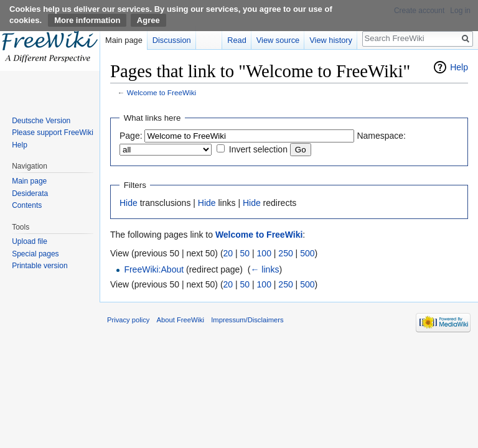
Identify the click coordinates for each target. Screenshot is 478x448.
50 (245, 253)
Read (237, 40)
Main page (124, 40)
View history (331, 40)
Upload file (30, 241)
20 (228, 253)
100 (264, 253)
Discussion (172, 40)
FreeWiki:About (154, 269)
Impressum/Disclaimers (247, 320)
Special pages (35, 254)
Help (459, 67)
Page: (131, 136)
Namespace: (381, 136)
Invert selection (258, 149)
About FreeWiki (180, 320)
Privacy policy (128, 320)
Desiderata (30, 194)
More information (87, 20)
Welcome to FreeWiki (162, 92)
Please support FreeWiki (53, 133)
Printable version (40, 266)
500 (307, 253)
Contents (27, 205)
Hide (129, 203)
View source (278, 40)
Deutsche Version (41, 121)
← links (265, 269)
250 (285, 253)
